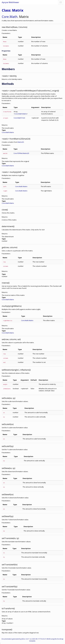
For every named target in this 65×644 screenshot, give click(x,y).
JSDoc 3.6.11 (25, 639)
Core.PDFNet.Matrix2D (21, 153)
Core (5, 17)
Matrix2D (21, 142)
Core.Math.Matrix (21, 114)
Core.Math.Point (19, 118)
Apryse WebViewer (10, 2)
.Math (13, 17)
